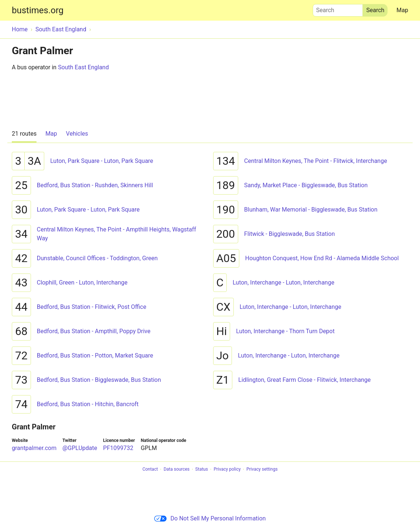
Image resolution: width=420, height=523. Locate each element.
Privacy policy (227, 470)
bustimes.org (38, 10)
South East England (83, 67)
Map (402, 10)
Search (338, 8)
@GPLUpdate (80, 448)
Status (202, 470)
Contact (150, 470)
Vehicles (77, 134)
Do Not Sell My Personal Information (210, 518)
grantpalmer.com (34, 448)
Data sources (177, 470)
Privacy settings (262, 470)
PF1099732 (118, 448)
